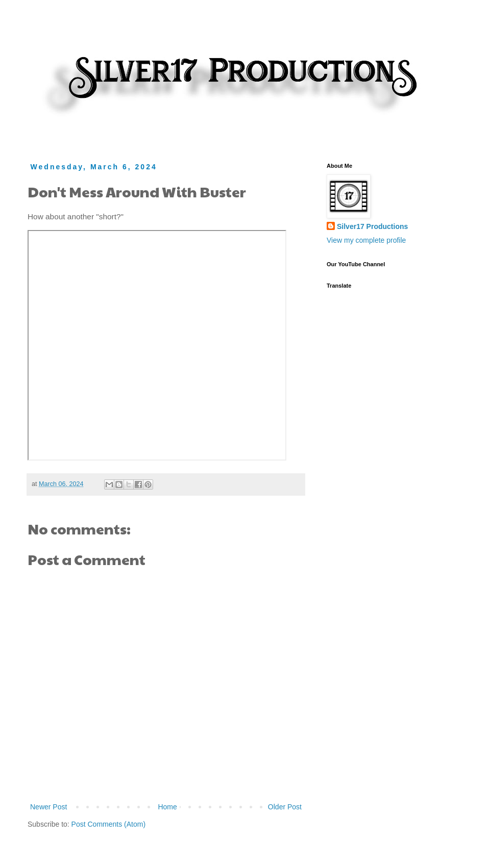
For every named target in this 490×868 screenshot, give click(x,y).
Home (167, 807)
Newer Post (48, 807)
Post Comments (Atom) (108, 824)
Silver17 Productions (372, 226)
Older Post (285, 807)
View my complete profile (366, 240)
